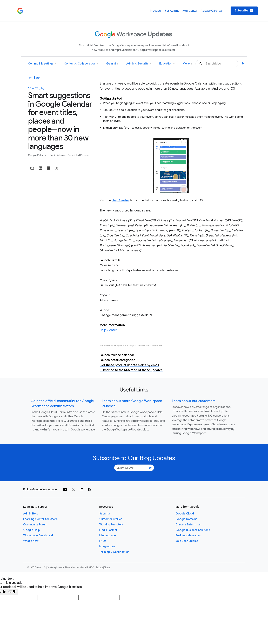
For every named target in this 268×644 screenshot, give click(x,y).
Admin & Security (139, 64)
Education (167, 64)
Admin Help (31, 514)
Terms (107, 567)
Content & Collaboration (81, 64)
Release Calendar (212, 11)
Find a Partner (108, 530)
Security (105, 514)
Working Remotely (111, 525)
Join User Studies (187, 541)
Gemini (112, 64)
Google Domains (186, 519)
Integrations (107, 546)
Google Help (32, 530)
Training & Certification (114, 552)
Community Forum (35, 525)
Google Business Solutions (193, 530)
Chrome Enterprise (188, 525)
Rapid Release (58, 155)
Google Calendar (38, 155)
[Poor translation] (12, 592)
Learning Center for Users (40, 519)
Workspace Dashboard (38, 536)
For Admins (172, 11)
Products (156, 11)
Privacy (99, 567)
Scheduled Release (79, 155)
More (187, 64)
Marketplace (108, 536)
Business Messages (188, 536)
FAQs (103, 541)
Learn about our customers (194, 401)
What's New (31, 541)
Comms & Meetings (42, 64)
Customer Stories (111, 519)
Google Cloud (185, 514)
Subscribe (244, 11)
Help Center (190, 11)
